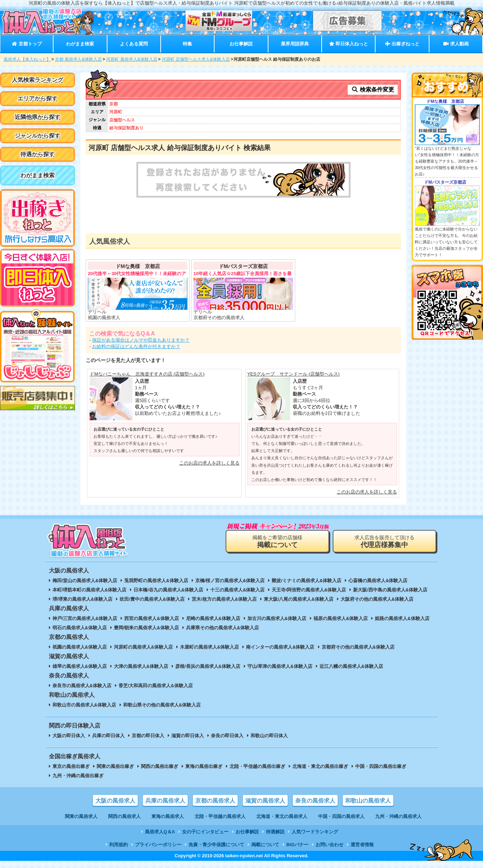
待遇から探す (37, 154)
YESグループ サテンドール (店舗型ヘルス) (294, 374)
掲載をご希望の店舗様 (277, 542)
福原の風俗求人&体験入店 (341, 618)
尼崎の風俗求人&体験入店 (213, 618)
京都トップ (27, 44)
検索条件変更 (373, 90)
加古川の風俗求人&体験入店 (277, 618)
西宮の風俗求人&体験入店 (151, 618)
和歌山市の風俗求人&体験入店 (84, 705)
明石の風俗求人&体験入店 (80, 628)
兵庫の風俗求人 (165, 801)
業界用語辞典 (295, 44)
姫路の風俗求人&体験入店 (402, 618)
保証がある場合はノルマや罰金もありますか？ (141, 340)
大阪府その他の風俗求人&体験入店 (377, 599)
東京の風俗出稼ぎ (71, 766)
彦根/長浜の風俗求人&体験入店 (208, 666)
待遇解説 (275, 832)
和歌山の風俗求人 (368, 801)
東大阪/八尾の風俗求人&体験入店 (299, 599)
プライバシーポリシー (158, 845)
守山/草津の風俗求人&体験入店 (280, 666)
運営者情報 (362, 845)
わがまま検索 (80, 44)
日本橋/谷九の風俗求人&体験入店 (168, 590)
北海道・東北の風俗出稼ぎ (320, 766)
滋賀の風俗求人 (265, 801)
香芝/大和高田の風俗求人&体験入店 (156, 686)
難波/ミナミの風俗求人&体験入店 (306, 581)
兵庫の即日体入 (108, 736)
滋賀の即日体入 (188, 736)
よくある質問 (134, 44)
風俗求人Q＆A (160, 832)
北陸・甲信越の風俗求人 (220, 816)
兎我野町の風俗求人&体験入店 (156, 581)
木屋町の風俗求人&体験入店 (209, 647)
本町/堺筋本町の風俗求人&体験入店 (90, 590)
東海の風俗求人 (168, 816)
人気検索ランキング (37, 80)
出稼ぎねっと (402, 44)
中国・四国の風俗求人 (341, 816)
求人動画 (456, 44)
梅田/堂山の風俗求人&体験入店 (85, 581)
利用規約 (119, 845)
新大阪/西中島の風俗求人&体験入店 (390, 590)
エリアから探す (37, 98)
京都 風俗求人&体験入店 (78, 59)
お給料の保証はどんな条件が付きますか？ (136, 346)
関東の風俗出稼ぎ (115, 766)
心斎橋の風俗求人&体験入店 (378, 581)
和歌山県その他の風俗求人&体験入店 (162, 705)
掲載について (265, 845)
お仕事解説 (241, 44)
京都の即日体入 (148, 736)
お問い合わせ (329, 845)
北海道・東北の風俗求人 (282, 816)
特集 (187, 44)
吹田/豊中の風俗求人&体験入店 (152, 599)
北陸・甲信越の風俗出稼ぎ (257, 766)
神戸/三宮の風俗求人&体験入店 (85, 618)
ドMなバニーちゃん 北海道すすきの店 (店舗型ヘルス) (147, 374)
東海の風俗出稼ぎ (204, 766)
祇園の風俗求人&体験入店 (80, 647)
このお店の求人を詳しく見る (209, 463)
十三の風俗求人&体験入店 (237, 590)
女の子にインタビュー (205, 832)
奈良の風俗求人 (315, 801)
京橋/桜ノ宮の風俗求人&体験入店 (230, 581)
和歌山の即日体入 (269, 736)
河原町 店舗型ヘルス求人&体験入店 (196, 59)
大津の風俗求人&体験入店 (141, 666)
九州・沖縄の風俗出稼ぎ (78, 776)
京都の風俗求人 (215, 801)
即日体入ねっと (349, 44)
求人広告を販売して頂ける (384, 542)
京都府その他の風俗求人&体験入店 (358, 647)
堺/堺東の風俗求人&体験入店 (83, 599)
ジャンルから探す (37, 136)
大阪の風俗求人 (115, 801)
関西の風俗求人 (124, 816)
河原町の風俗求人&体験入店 (143, 647)
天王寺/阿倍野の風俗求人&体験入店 (309, 590)
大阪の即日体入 (69, 736)
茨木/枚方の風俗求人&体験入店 (224, 599)
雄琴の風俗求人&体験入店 (80, 666)
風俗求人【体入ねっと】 (27, 59)
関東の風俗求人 (81, 816)
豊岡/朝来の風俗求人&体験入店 (146, 628)
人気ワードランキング (315, 832)
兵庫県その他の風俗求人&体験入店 (222, 628)
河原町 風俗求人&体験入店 (132, 59)
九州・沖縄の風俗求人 (398, 816)
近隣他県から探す (37, 117)
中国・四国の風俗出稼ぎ (381, 766)
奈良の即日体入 (227, 736)
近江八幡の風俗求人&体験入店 (351, 666)
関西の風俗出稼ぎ (160, 766)
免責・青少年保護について (216, 845)
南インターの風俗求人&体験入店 (280, 647)
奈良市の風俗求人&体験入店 (82, 686)
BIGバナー (297, 845)
